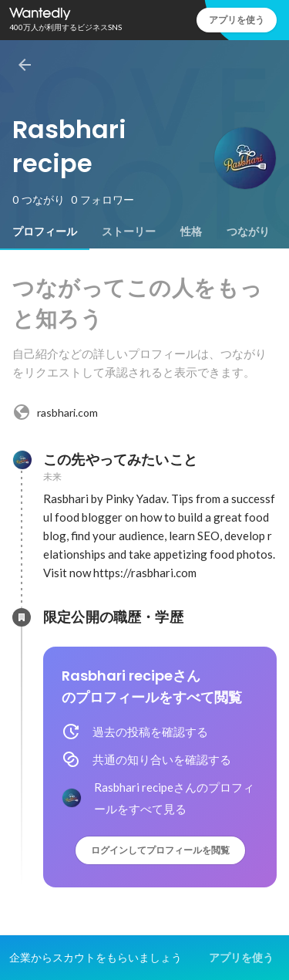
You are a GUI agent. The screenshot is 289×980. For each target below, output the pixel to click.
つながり (248, 231)
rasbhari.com (55, 412)
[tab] (45, 231)
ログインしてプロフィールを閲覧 (160, 850)
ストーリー (129, 231)
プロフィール (45, 231)
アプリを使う (237, 20)
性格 (191, 231)
